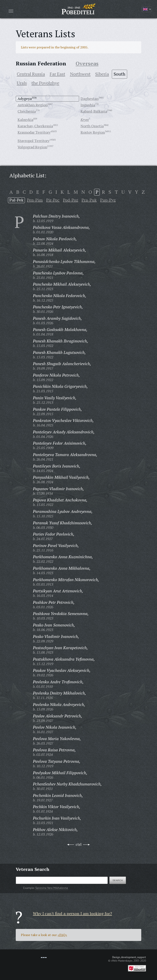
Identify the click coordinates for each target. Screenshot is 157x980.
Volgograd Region (32, 147)
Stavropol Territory (34, 141)
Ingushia (88, 105)
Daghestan (90, 98)
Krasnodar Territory (34, 132)
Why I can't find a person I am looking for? (72, 913)
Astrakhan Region (33, 105)
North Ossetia (92, 126)
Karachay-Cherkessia (35, 126)
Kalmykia (25, 120)
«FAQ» (62, 935)
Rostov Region (93, 132)
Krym (85, 120)
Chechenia (27, 111)
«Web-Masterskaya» (122, 961)
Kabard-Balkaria (94, 111)
